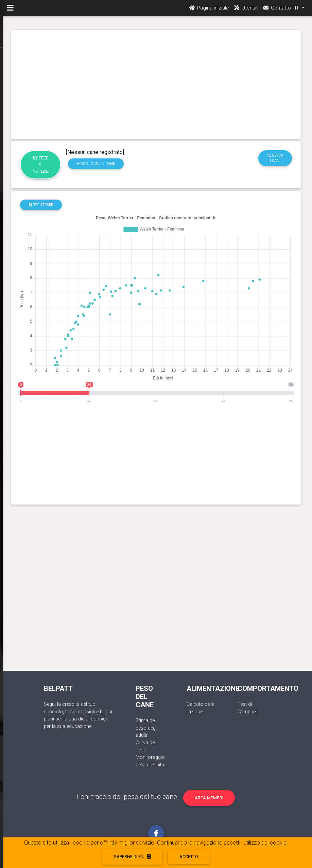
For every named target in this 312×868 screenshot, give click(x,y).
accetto (189, 857)
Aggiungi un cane (96, 164)
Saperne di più (132, 857)
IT (298, 11)
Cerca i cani (275, 158)
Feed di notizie (41, 165)
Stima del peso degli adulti (147, 728)
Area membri (209, 798)
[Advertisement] (156, 84)
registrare (41, 205)
